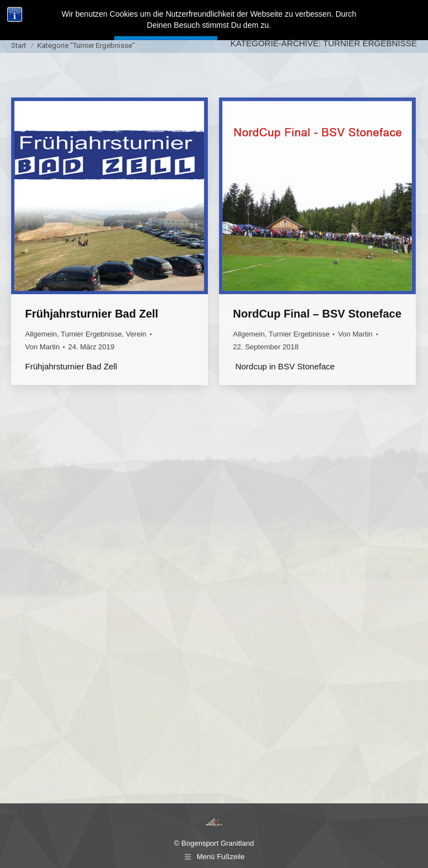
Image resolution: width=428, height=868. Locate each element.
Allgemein (41, 334)
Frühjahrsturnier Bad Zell (92, 314)
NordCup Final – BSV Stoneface (317, 314)
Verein (136, 334)
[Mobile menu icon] (409, 17)
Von (42, 347)
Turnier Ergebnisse (91, 334)
